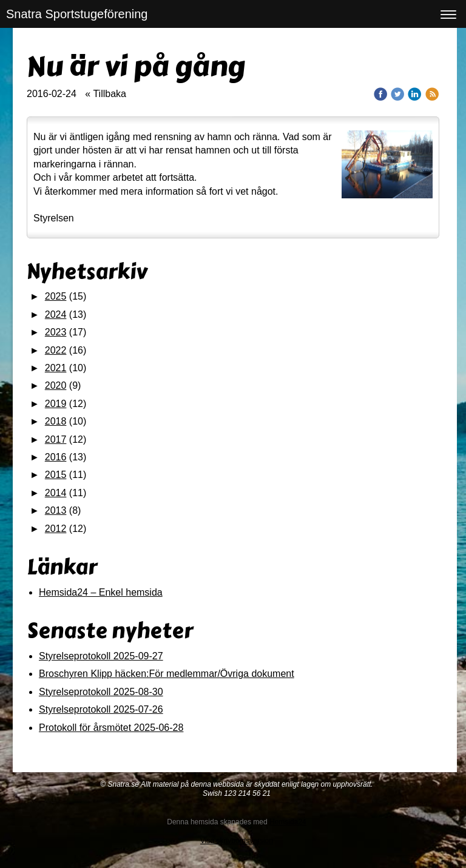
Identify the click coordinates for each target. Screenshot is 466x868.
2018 (56, 421)
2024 (56, 315)
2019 (56, 404)
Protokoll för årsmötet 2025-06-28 (111, 728)
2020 (56, 385)
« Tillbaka (106, 94)
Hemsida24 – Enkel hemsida (101, 592)
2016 (56, 457)
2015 (56, 475)
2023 (56, 332)
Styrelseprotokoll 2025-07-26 (101, 709)
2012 (56, 529)
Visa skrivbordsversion (237, 841)
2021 (56, 368)
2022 (56, 350)
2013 (56, 510)
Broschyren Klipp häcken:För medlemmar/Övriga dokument (167, 674)
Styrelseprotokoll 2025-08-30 (101, 692)
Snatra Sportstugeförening (77, 14)
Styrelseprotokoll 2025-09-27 (101, 656)
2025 (56, 296)
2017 (56, 439)
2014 (56, 493)
